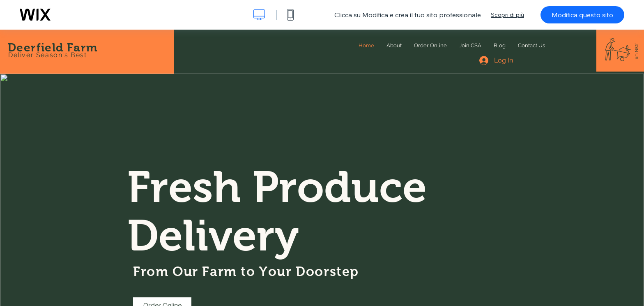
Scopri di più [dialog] (507, 15)
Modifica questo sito (582, 15)
